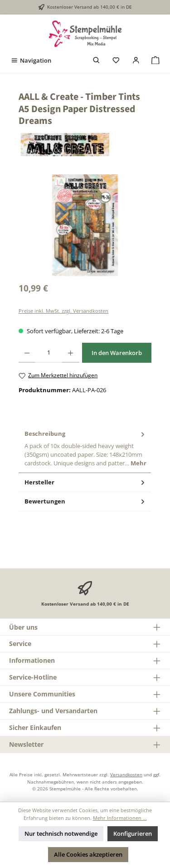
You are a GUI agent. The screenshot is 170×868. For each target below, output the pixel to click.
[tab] (85, 449)
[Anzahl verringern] (27, 353)
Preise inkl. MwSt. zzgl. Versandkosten (63, 311)
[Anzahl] (49, 353)
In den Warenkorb (117, 353)
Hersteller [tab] (85, 482)
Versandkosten (126, 774)
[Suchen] (97, 61)
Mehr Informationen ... (120, 818)
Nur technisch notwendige (61, 833)
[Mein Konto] (136, 61)
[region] (85, 225)
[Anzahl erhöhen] (70, 353)
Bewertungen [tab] (85, 501)
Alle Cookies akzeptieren (88, 854)
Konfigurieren (133, 833)
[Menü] (31, 61)
